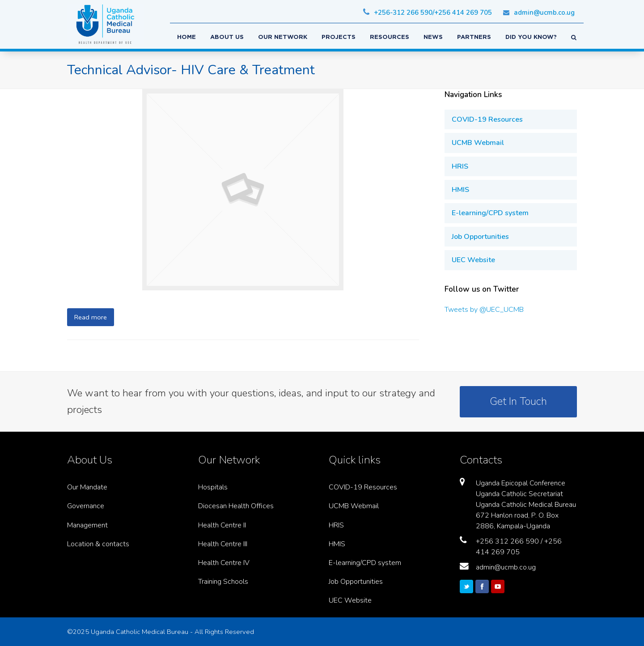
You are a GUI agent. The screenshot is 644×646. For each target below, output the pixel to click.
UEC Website (473, 260)
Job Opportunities (480, 237)
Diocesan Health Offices (236, 506)
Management (87, 525)
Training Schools (223, 582)
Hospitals (213, 487)
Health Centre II (222, 525)
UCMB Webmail (478, 143)
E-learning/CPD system (490, 213)
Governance (86, 506)
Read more (91, 317)
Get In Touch (518, 401)
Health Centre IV (224, 563)
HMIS (460, 190)
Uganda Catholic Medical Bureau (140, 632)
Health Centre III (223, 544)
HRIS (460, 166)
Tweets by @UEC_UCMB (484, 310)
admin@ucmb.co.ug (506, 567)
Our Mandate (87, 487)
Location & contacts (98, 544)
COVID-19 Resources (487, 119)
